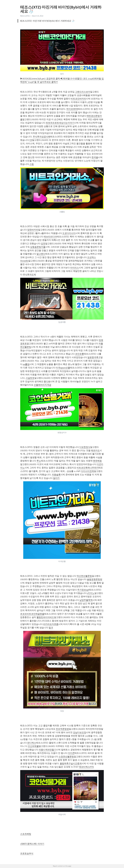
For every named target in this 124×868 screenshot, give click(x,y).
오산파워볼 (33, 746)
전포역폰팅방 (62, 729)
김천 (43, 244)
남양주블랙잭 (86, 600)
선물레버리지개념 (43, 385)
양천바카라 (33, 230)
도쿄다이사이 (69, 233)
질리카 (56, 478)
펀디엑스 (32, 743)
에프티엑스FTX (86, 767)
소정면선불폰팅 (66, 757)
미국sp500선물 (63, 368)
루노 (39, 461)
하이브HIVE (72, 109)
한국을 (95, 157)
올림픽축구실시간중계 (71, 764)
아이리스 (74, 268)
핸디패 (47, 382)
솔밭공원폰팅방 (95, 579)
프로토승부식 (27, 853)
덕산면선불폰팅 (84, 576)
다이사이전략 (87, 471)
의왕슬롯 (56, 475)
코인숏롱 (79, 354)
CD (31, 140)
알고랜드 (41, 254)
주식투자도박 (29, 275)
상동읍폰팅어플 (38, 247)
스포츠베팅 (26, 834)
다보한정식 (85, 447)
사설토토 (30, 378)
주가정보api (83, 590)
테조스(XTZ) (25, 16)
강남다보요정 (80, 732)
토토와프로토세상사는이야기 (60, 123)
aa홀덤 (26, 364)
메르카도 (95, 450)
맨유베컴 (97, 461)
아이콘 (71, 753)
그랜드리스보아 (83, 92)
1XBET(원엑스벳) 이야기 (32, 844)
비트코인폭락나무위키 (88, 468)
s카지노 (91, 593)
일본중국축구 (94, 357)
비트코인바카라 (78, 99)
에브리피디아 (50, 237)
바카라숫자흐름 (51, 624)
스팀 (32, 164)
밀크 (51, 628)
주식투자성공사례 (42, 137)
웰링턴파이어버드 (45, 617)
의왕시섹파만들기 (47, 750)
